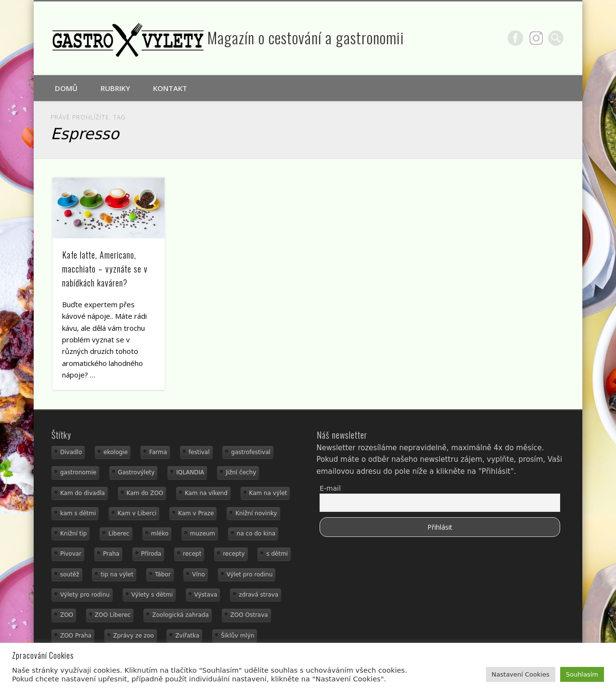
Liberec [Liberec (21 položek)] (119, 534)
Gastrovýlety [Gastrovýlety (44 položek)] (136, 472)
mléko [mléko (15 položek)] (160, 534)
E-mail (330, 488)
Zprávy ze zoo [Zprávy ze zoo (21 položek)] (134, 636)
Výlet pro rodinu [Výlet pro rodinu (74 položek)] (250, 574)
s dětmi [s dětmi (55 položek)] (277, 554)
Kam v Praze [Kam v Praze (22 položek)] (196, 513)
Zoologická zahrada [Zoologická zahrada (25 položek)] (180, 615)
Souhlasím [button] (582, 674)
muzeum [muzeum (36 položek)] (203, 534)
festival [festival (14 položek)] (199, 452)
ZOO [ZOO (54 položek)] (67, 615)
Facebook (515, 38)
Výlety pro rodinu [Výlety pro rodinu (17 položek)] (85, 595)
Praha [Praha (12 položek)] (111, 554)
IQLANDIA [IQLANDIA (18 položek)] (190, 472)
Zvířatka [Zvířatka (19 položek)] (187, 636)
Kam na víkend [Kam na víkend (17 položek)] (206, 493)
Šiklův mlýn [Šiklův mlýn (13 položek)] (238, 636)
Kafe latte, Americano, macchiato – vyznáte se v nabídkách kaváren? (105, 269)
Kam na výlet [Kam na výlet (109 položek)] (268, 493)
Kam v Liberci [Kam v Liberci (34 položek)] (137, 513)
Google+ (536, 38)
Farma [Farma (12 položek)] (158, 452)
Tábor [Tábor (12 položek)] (163, 574)
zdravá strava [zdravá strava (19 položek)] (258, 595)
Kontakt (170, 88)
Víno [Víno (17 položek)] (199, 574)
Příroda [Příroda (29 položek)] (151, 554)
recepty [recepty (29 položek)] (234, 554)
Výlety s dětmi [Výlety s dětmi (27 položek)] (152, 595)
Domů (66, 88)
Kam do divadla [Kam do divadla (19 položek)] (83, 493)
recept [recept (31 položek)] (192, 554)
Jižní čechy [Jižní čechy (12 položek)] (241, 472)
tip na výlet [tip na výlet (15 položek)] (117, 574)
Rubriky (115, 88)
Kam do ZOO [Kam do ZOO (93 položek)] (145, 493)
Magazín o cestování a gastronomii (306, 37)
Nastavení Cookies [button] (521, 674)
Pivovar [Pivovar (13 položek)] (71, 554)
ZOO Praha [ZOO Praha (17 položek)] (76, 636)
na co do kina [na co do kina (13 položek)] (256, 534)
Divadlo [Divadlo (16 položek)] (71, 452)
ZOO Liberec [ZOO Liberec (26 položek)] (113, 615)
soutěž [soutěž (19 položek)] (70, 574)
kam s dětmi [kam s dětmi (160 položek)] (78, 513)
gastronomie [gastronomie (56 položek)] (78, 472)
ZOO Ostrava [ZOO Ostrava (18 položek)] (249, 615)
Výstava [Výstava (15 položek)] (206, 595)
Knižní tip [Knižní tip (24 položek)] (74, 534)
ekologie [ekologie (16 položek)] (115, 452)
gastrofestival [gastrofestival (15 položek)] (251, 452)
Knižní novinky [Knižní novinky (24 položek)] (256, 513)
